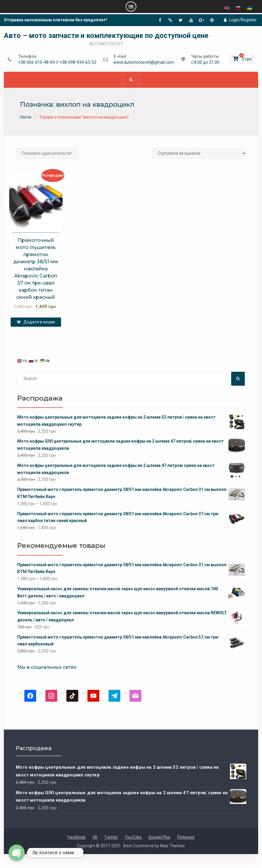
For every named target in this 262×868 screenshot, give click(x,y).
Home (26, 117)
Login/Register (240, 20)
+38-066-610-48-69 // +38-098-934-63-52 (57, 62)
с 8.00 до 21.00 (205, 62)
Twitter (111, 837)
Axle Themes (172, 846)
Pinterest (186, 837)
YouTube (133, 837)
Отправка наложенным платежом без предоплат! (55, 20)
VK (95, 837)
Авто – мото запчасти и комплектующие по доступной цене (106, 36)
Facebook (77, 837)
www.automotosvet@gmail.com (144, 62)
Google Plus (159, 837)
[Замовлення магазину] (199, 153)
